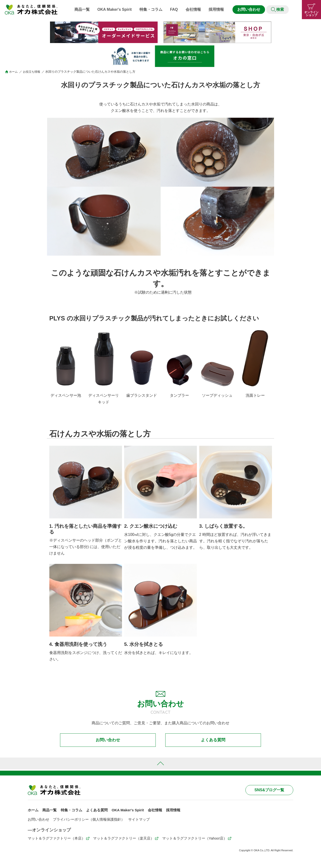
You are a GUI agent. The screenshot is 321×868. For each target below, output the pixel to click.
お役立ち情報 (33, 72)
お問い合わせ (249, 9)
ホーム (14, 72)
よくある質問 (213, 741)
